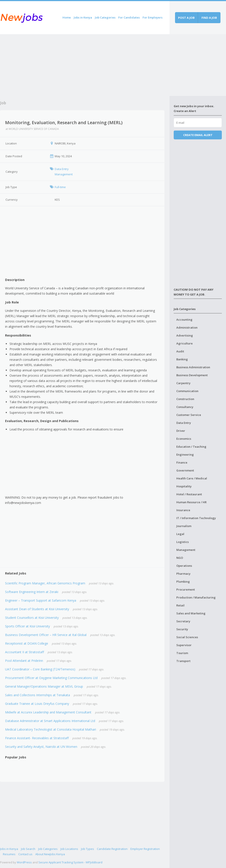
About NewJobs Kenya (50, 854)
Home (67, 17)
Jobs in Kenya (83, 17)
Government (185, 470)
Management (186, 550)
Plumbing (183, 582)
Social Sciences (187, 637)
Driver (181, 431)
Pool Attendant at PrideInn (24, 661)
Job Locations (69, 849)
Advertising (185, 335)
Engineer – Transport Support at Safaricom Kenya (41, 600)
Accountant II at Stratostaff (24, 652)
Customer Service (189, 415)
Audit (180, 351)
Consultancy (185, 407)
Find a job (209, 18)
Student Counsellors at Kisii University (32, 618)
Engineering (185, 455)
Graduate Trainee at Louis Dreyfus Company (37, 704)
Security (182, 629)
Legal (180, 534)
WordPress (24, 862)
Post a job (186, 18)
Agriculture (185, 343)
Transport (183, 661)
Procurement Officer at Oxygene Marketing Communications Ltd (51, 678)
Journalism (184, 526)
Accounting (184, 320)
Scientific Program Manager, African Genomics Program (45, 583)
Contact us (25, 854)
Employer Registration (145, 849)
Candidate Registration (112, 849)
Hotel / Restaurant (189, 494)
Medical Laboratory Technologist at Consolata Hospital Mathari (51, 729)
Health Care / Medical (192, 478)
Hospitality (184, 486)
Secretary (183, 621)
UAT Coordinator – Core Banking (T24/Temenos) (40, 669)
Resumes (9, 854)
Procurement (186, 589)
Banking (182, 359)
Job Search (28, 849)
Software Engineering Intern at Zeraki (32, 592)
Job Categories (105, 17)
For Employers (153, 17)
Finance (182, 462)
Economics (184, 439)
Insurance (183, 510)
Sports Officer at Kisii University (27, 626)
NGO (180, 558)
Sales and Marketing (191, 613)
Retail (180, 605)
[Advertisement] (85, 65)
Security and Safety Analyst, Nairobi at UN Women (41, 747)
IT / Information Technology (196, 518)
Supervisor (184, 645)
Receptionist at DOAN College (27, 643)
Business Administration (193, 367)
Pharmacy (183, 574)
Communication (187, 391)
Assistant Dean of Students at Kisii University (37, 609)
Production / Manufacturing (196, 597)
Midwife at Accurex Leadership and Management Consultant (48, 712)
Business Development (192, 375)
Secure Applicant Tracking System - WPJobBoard (70, 862)
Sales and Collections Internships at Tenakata (38, 695)
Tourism (182, 653)
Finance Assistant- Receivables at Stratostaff (37, 738)
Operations (184, 566)
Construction (185, 399)
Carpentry (183, 383)
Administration (187, 327)
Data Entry (184, 423)
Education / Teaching (191, 447)
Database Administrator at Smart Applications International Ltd (50, 721)
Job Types (88, 849)
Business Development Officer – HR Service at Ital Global (46, 635)
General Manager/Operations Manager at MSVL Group (44, 686)
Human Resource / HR (191, 502)
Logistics (183, 542)
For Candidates (129, 17)
